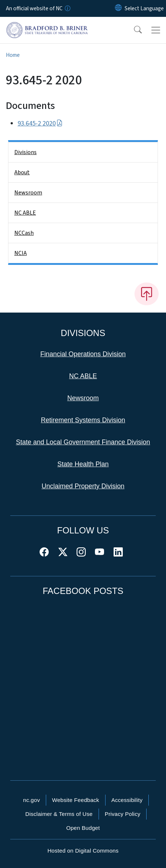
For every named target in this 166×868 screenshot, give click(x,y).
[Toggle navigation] (156, 30)
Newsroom (28, 193)
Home (13, 55)
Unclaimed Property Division (83, 486)
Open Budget (83, 828)
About (22, 172)
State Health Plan (83, 464)
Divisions (25, 152)
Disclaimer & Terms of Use (59, 814)
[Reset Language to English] (118, 8)
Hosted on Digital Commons (83, 851)
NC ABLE (25, 213)
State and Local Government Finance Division (83, 442)
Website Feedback (76, 800)
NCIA (21, 253)
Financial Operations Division (83, 354)
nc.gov (32, 800)
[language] (144, 8)
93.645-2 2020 (40, 123)
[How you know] (67, 8)
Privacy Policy (123, 814)
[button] (133, 30)
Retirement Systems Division (83, 420)
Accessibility (127, 800)
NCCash (24, 233)
